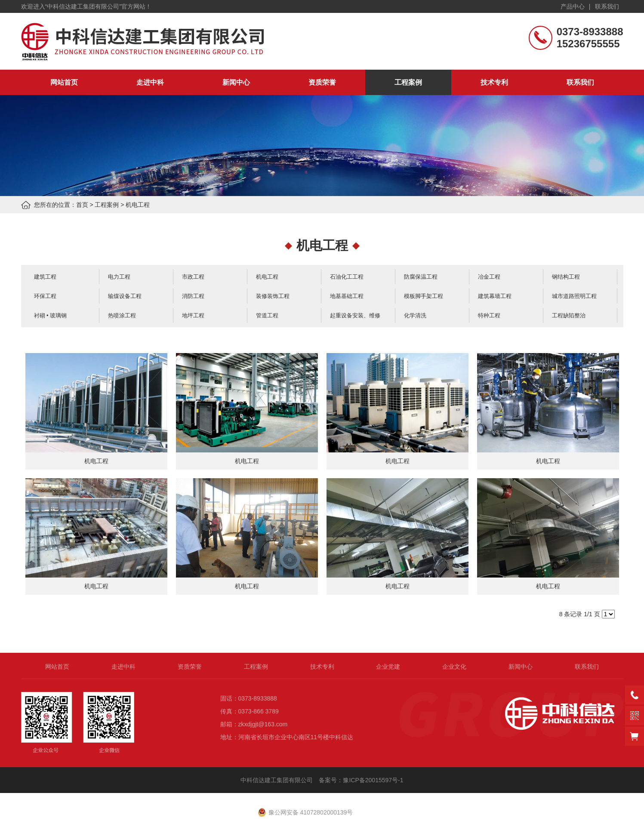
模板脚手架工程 (424, 296)
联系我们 (607, 6)
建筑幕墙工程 (495, 296)
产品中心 (573, 6)
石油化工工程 (347, 277)
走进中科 (150, 82)
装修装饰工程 (273, 296)
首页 (82, 205)
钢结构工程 (566, 277)
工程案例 (408, 82)
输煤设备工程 (125, 296)
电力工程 (119, 277)
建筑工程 (45, 277)
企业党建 (388, 667)
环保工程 (45, 296)
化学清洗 (415, 315)
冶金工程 (489, 277)
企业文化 (454, 667)
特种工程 (489, 315)
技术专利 (494, 82)
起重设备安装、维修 (355, 315)
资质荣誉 (322, 82)
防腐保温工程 (421, 277)
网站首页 (64, 82)
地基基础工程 (347, 296)
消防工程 (193, 296)
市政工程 (193, 277)
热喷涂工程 (122, 315)
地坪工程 (193, 315)
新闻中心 (236, 82)
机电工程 (138, 205)
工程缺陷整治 (569, 315)
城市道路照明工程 (574, 296)
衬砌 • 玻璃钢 (51, 315)
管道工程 (267, 315)
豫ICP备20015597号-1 (374, 780)
